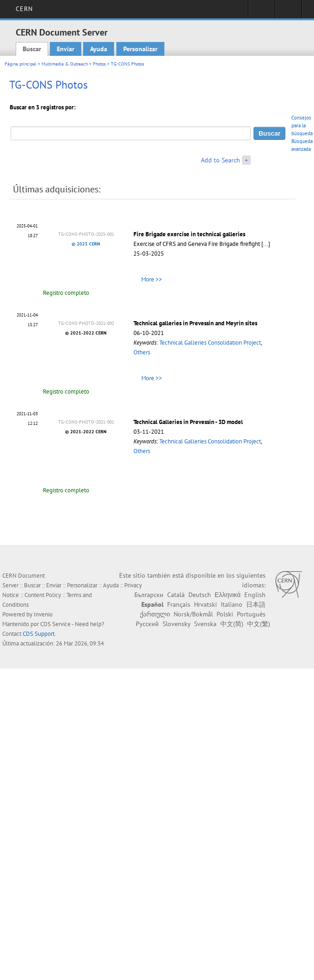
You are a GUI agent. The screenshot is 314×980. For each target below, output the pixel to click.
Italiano (232, 604)
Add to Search (220, 160)
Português (251, 614)
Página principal (21, 64)
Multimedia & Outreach (65, 64)
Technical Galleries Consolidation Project (210, 343)
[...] (266, 244)
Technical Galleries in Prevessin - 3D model (188, 422)
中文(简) (232, 624)
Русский (147, 624)
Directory (288, 12)
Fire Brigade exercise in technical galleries (189, 234)
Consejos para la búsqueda (302, 125)
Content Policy (43, 595)
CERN (24, 9)
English (255, 595)
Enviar (66, 49)
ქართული (155, 614)
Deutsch (200, 595)
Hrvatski (205, 604)
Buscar (32, 49)
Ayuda (99, 49)
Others (142, 352)
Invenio (43, 614)
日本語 (256, 604)
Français (179, 604)
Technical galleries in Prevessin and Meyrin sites (195, 323)
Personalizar (140, 49)
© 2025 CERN (86, 244)
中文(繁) (259, 624)
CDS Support (39, 634)
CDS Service (55, 624)
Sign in (262, 12)
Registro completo (66, 293)
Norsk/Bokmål (193, 614)
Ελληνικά (228, 595)
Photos (99, 64)
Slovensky (176, 624)
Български (149, 595)
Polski (225, 614)
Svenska (205, 624)
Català (176, 595)
